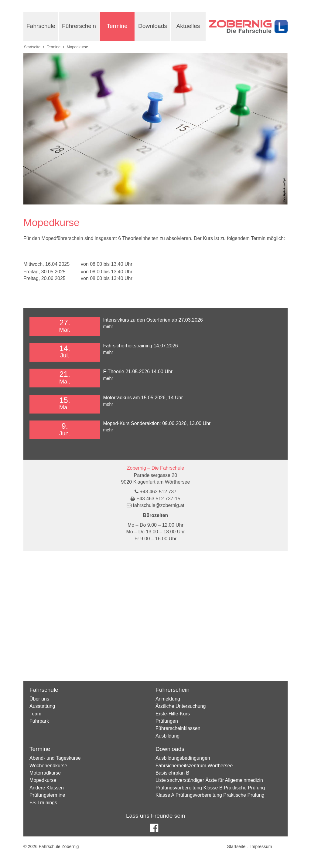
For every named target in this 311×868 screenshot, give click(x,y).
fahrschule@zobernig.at (159, 505)
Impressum (261, 846)
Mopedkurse (43, 780)
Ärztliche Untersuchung (181, 706)
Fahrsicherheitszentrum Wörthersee (194, 766)
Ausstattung (42, 706)
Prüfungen (167, 721)
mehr (108, 326)
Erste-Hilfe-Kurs (173, 714)
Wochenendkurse (48, 766)
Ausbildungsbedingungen (183, 758)
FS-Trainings (43, 803)
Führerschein (79, 26)
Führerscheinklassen (178, 728)
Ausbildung (167, 736)
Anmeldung (168, 699)
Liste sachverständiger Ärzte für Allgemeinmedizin (209, 780)
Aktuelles (188, 26)
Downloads (153, 26)
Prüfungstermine (47, 795)
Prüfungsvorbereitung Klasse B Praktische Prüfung (210, 788)
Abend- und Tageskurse (55, 758)
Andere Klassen (47, 788)
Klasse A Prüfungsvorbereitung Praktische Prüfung (210, 795)
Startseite (32, 47)
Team (35, 714)
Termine (117, 26)
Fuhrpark (39, 721)
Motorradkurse (45, 773)
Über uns (39, 699)
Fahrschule (41, 26)
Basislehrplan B (172, 773)
